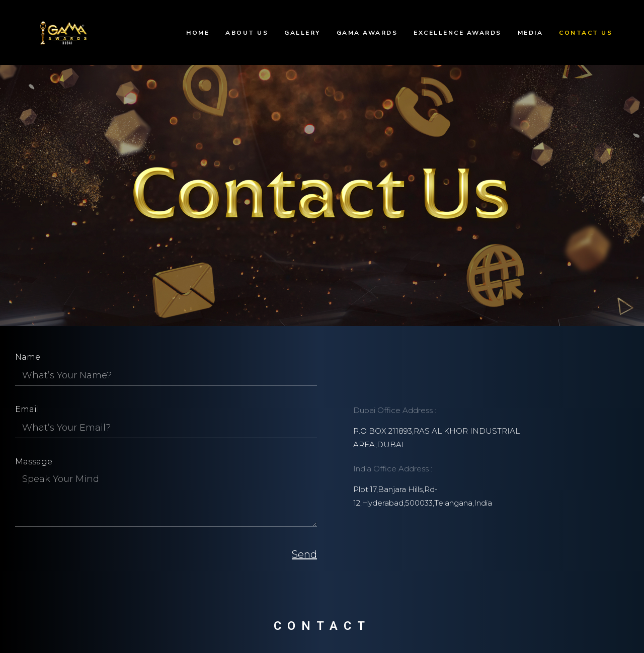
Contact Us (586, 33)
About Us (247, 33)
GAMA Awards (367, 33)
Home (198, 33)
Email (27, 409)
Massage (34, 462)
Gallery (302, 33)
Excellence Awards (458, 33)
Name (28, 357)
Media (531, 33)
